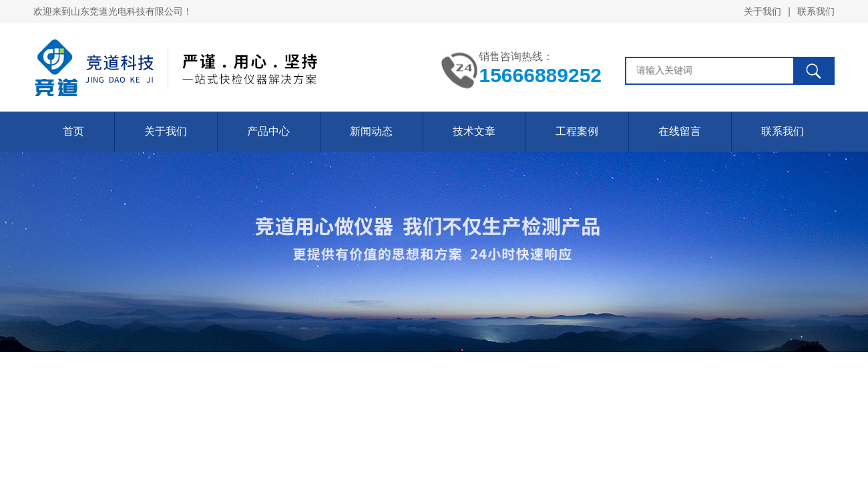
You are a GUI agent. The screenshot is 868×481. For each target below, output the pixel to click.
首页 (73, 131)
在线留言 (680, 131)
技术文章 (474, 131)
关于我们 (763, 11)
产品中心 (268, 131)
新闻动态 (371, 131)
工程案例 (577, 131)
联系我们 (816, 11)
